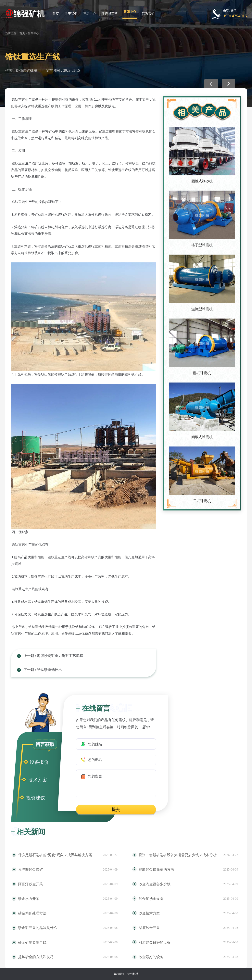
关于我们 (71, 14)
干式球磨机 (202, 501)
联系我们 (148, 14)
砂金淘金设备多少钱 (155, 884)
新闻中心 (130, 12)
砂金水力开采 (29, 899)
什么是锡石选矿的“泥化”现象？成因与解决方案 (55, 855)
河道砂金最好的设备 (155, 942)
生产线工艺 (110, 14)
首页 (56, 14)
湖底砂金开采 (149, 928)
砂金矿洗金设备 (151, 899)
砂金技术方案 (149, 913)
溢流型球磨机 (202, 309)
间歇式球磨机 (202, 437)
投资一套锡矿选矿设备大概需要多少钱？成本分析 (178, 855)
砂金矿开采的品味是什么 (38, 928)
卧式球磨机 (202, 373)
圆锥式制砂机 (202, 181)
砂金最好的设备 (151, 957)
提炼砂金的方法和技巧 (36, 957)
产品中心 (90, 14)
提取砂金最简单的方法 (156, 870)
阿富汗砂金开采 (31, 884)
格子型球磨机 (202, 245)
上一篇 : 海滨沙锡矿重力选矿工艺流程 (53, 656)
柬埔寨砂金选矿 (31, 870)
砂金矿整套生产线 (32, 942)
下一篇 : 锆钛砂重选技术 (43, 670)
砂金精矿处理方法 (32, 913)
